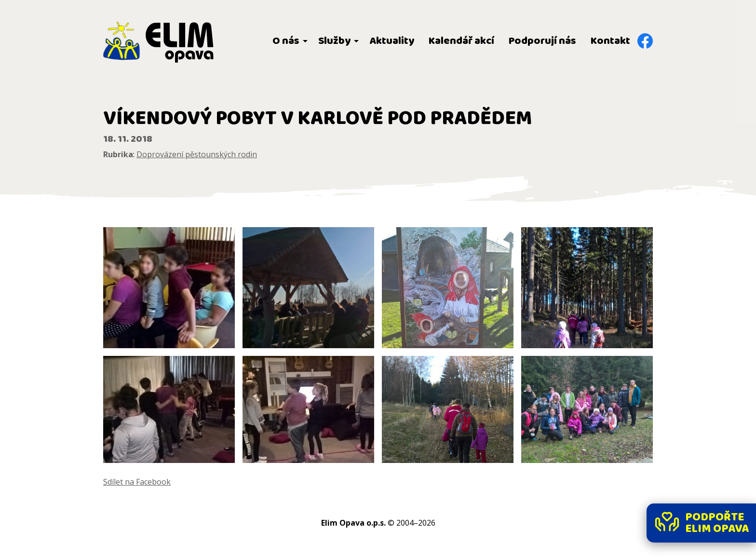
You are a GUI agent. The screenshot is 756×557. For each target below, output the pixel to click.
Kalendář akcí (461, 41)
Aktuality (392, 41)
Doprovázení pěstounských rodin (197, 154)
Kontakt (610, 41)
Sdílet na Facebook (137, 482)
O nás (286, 41)
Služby (334, 41)
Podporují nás (542, 41)
